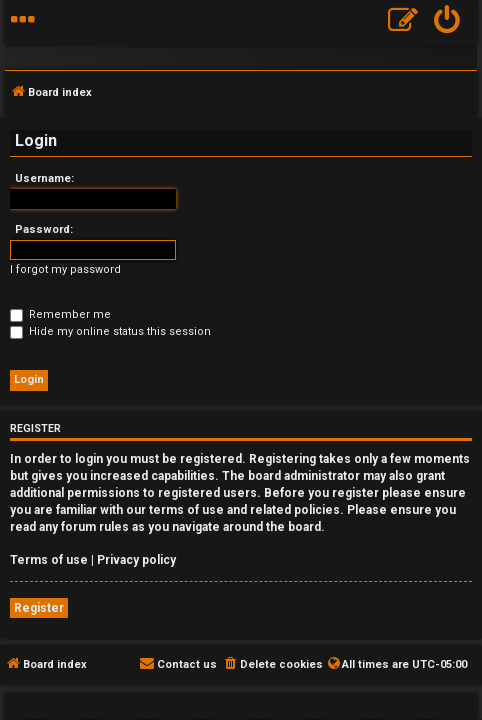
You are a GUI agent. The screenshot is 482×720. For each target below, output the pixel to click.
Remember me (60, 314)
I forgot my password (65, 269)
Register (39, 608)
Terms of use (49, 560)
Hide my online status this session (110, 331)
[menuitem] (447, 22)
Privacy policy (136, 560)
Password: (44, 229)
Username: (44, 178)
